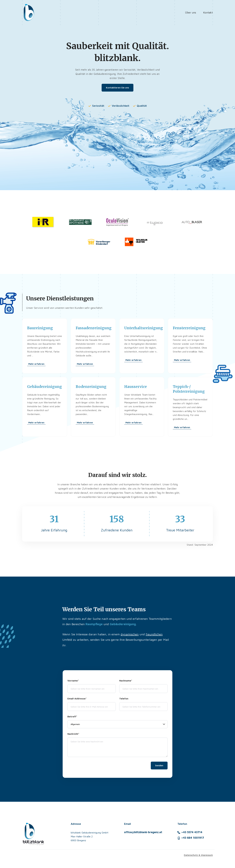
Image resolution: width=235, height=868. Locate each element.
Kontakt (208, 12)
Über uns (191, 12)
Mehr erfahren (36, 365)
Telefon (124, 700)
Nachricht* (73, 735)
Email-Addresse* (77, 700)
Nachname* (126, 682)
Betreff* (72, 718)
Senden (159, 767)
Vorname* (73, 682)
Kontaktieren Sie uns (117, 88)
